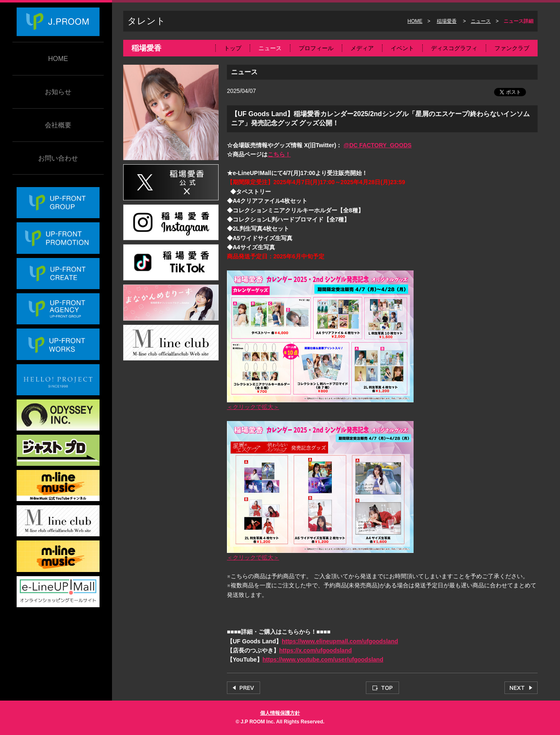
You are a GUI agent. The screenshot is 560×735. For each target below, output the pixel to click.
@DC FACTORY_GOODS (377, 145)
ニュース (481, 21)
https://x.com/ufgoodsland (315, 650)
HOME (58, 59)
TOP (382, 688)
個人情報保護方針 (280, 713)
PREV (243, 688)
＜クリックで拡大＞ (253, 407)
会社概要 (58, 125)
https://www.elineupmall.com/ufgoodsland (340, 641)
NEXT (521, 688)
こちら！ (279, 154)
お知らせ (58, 92)
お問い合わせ (58, 158)
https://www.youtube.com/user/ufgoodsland (323, 660)
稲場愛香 (447, 21)
